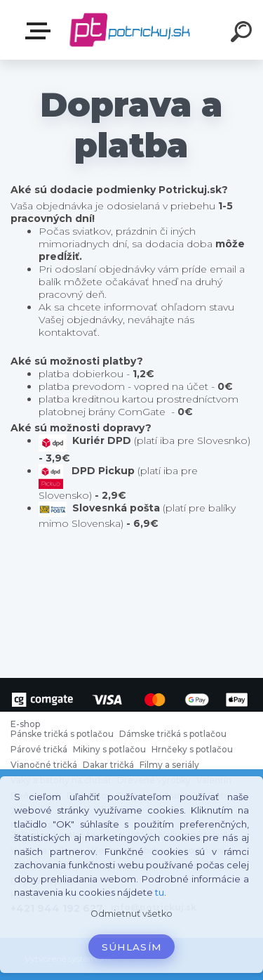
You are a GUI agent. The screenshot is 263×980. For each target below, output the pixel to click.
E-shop (41, 31)
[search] (243, 34)
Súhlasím (132, 947)
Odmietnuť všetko (131, 914)
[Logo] (130, 30)
